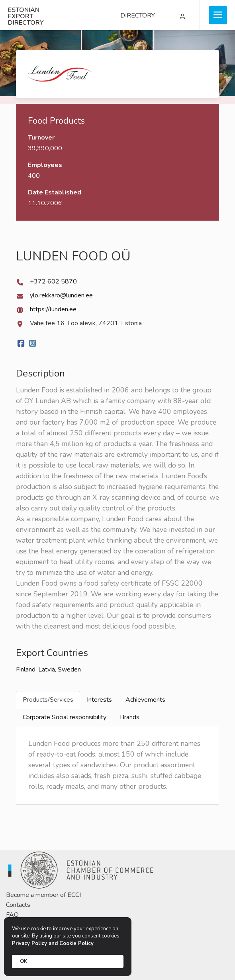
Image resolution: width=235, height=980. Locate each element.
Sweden (69, 670)
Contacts (18, 905)
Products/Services (48, 700)
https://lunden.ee (53, 309)
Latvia (47, 670)
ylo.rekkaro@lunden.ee (61, 295)
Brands (130, 717)
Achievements (145, 700)
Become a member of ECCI (43, 895)
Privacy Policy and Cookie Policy (53, 943)
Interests (99, 700)
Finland (26, 670)
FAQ (12, 915)
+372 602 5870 (53, 281)
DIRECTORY (138, 16)
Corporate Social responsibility (65, 717)
